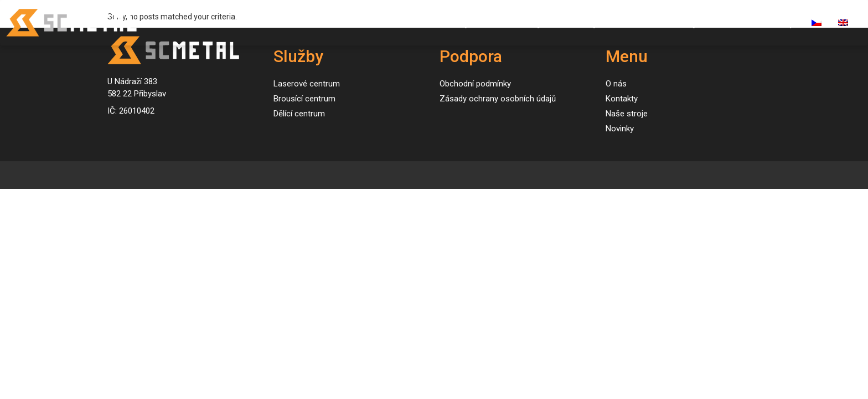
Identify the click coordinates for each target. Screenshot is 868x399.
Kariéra (730, 22)
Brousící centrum (304, 99)
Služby (455, 22)
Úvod (412, 22)
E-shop (779, 22)
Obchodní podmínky (475, 84)
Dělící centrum (299, 114)
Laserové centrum (307, 84)
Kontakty (677, 22)
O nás (627, 22)
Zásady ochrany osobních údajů (498, 99)
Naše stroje (520, 22)
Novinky (580, 22)
